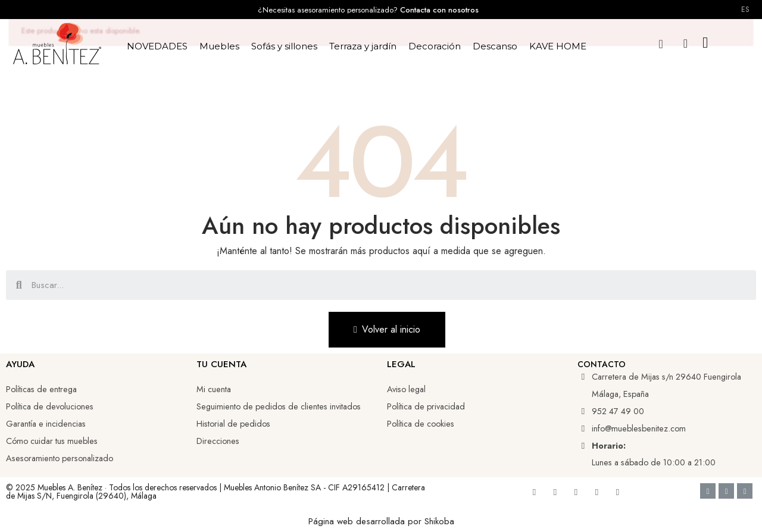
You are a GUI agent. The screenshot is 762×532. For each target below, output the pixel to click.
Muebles (219, 46)
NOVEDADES (157, 46)
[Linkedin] (576, 492)
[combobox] (382, 285)
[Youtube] (555, 492)
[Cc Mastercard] (745, 491)
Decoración (435, 46)
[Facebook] (534, 492)
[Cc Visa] (708, 491)
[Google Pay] (726, 491)
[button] (661, 44)
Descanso (495, 46)
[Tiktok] (597, 492)
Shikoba (439, 521)
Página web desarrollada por (366, 521)
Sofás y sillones (284, 46)
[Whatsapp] (617, 492)
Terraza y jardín (363, 46)
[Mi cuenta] (686, 43)
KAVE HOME (558, 46)
